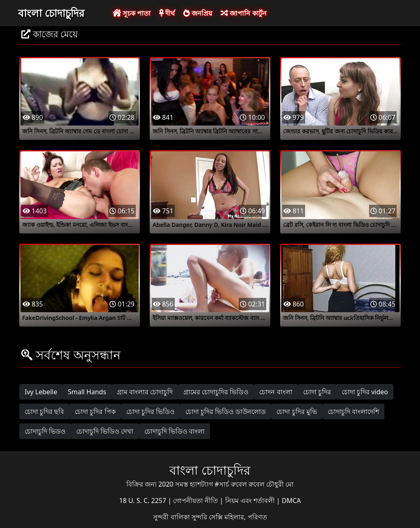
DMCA (291, 501)
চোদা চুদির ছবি (44, 411)
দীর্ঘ (167, 13)
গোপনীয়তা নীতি (196, 501)
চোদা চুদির (317, 392)
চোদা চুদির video (365, 392)
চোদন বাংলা (276, 392)
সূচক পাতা (132, 13)
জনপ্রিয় (198, 13)
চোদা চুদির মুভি (297, 411)
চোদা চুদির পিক (95, 411)
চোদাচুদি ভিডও (45, 431)
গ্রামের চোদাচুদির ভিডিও (216, 392)
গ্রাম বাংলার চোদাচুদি (145, 392)
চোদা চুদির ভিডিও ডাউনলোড (226, 411)
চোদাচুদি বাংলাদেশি (353, 411)
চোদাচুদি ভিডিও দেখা (105, 431)
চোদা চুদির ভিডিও (151, 411)
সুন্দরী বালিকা (172, 517)
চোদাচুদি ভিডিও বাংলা (175, 431)
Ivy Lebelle (41, 392)
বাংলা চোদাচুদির (51, 13)
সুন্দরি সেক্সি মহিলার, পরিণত (229, 517)
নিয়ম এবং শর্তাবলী (251, 501)
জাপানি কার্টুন (243, 13)
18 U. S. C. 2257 (143, 501)
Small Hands (87, 392)
